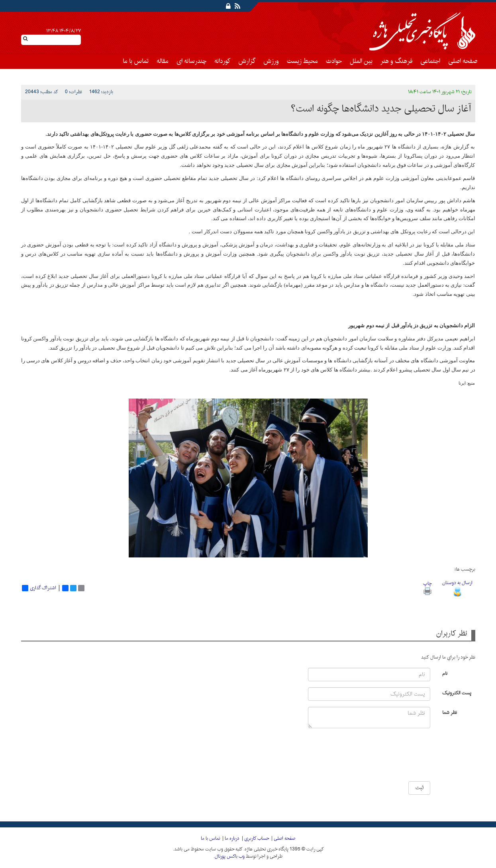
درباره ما (232, 839)
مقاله (163, 61)
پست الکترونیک (457, 693)
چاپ (427, 587)
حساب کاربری (257, 839)
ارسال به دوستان (457, 587)
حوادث (334, 61)
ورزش (271, 61)
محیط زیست (302, 61)
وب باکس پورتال (230, 856)
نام (445, 673)
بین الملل (361, 61)
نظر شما (450, 712)
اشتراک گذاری (39, 588)
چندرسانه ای (191, 61)
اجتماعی (430, 61)
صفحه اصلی (463, 61)
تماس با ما (136, 61)
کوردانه (222, 61)
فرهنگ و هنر (396, 61)
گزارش (247, 61)
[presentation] (407, 758)
